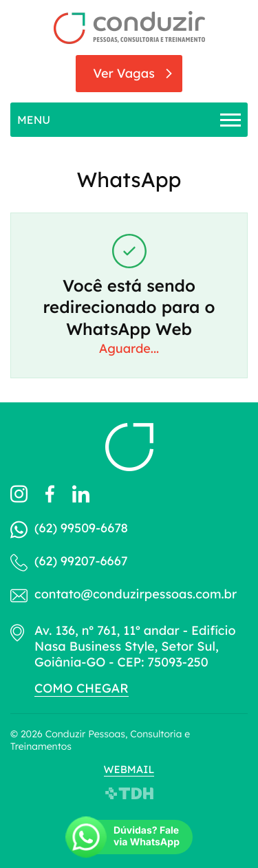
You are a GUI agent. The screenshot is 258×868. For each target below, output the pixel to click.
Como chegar (82, 688)
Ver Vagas (124, 73)
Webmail (129, 769)
